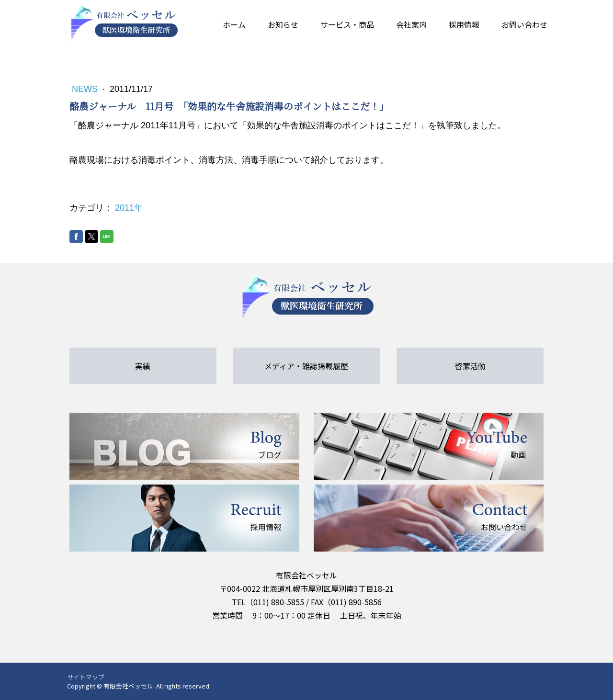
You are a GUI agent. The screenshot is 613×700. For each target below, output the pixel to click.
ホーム (234, 24)
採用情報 (464, 24)
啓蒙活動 (470, 366)
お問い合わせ (524, 24)
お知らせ (283, 24)
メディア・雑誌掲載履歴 (306, 366)
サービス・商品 (347, 24)
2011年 (129, 208)
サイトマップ (86, 677)
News (86, 89)
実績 (143, 366)
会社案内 (411, 24)
